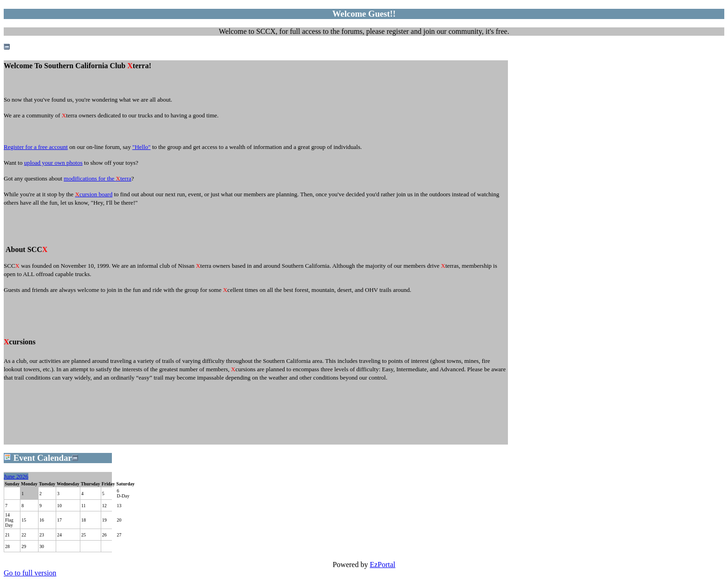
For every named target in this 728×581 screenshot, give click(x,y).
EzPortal (382, 565)
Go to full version (30, 573)
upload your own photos (53, 163)
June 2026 (16, 476)
